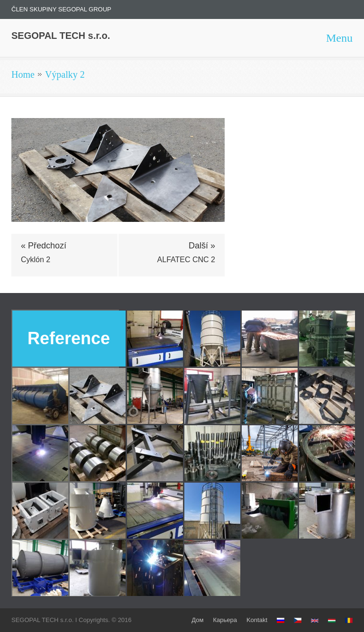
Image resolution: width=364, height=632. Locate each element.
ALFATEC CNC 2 (186, 260)
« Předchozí (44, 246)
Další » (202, 246)
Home (23, 74)
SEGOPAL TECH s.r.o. (61, 36)
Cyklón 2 (36, 260)
